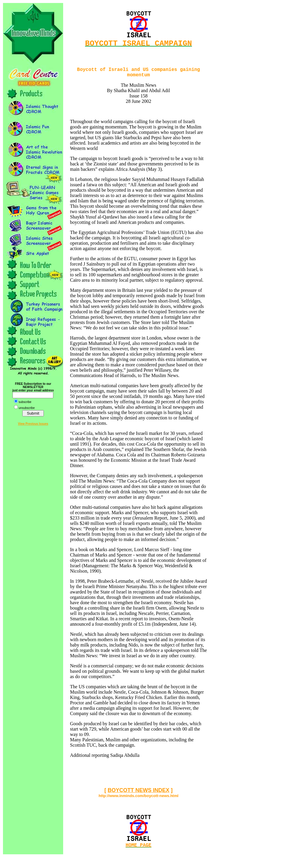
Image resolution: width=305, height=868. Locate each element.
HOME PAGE (139, 850)
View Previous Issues (33, 424)
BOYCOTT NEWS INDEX (138, 794)
